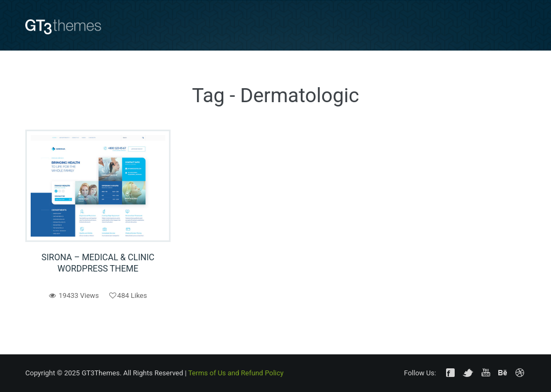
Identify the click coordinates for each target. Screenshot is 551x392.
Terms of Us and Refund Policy (236, 373)
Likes (128, 295)
